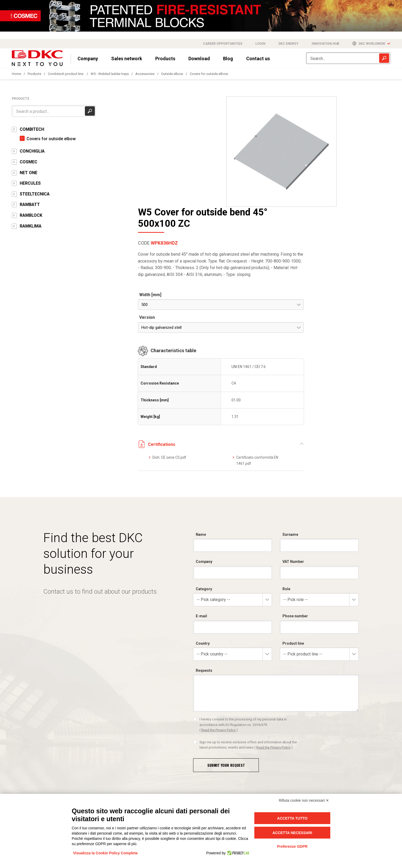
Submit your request (226, 661)
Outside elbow (172, 74)
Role (286, 485)
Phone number (295, 512)
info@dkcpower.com (157, 787)
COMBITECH (32, 129)
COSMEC (29, 162)
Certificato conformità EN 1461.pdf (358, 357)
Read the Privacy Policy (218, 626)
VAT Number (293, 458)
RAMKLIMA (31, 226)
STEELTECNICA (35, 194)
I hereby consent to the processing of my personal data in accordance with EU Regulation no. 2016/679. (243, 621)
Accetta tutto (292, 818)
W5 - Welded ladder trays (110, 74)
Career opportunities (223, 44)
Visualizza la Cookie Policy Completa (105, 853)
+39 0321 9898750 (223, 776)
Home (16, 74)
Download (199, 59)
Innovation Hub (325, 44)
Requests (204, 567)
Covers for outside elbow (209, 74)
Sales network (127, 59)
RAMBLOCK (31, 215)
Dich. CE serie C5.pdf (295, 354)
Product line (293, 539)
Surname (290, 431)
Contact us (258, 59)
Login (260, 44)
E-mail (201, 512)
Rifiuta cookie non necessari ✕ (304, 800)
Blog (228, 59)
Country (203, 539)
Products (165, 59)
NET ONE (29, 173)
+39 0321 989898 (42, 776)
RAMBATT (30, 205)
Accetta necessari (292, 833)
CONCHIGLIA (32, 151)
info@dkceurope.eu (30, 792)
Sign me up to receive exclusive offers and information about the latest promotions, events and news (248, 641)
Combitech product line (66, 74)
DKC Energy (288, 44)
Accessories (145, 74)
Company (88, 59)
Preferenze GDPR (292, 846)
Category (204, 485)
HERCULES (30, 183)
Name (201, 431)
